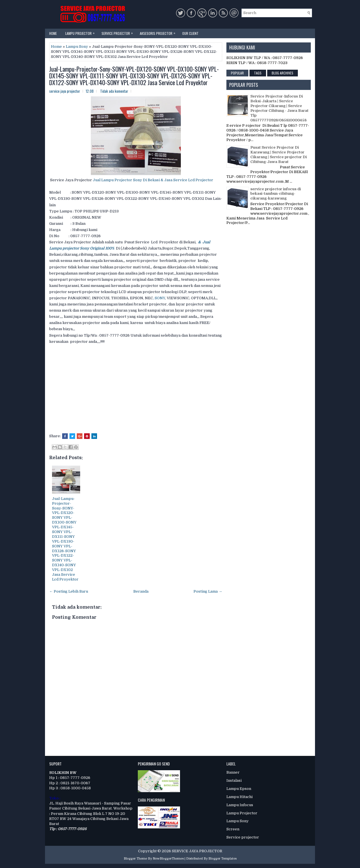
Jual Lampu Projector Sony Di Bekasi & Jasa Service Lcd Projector (153, 180)
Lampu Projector (81, 32)
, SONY (159, 298)
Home (53, 33)
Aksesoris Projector (159, 32)
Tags (258, 73)
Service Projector (119, 32)
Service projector (243, 837)
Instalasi (234, 780)
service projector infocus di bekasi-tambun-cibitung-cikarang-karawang (276, 194)
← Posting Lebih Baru (69, 591)
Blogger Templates (222, 859)
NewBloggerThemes (168, 859)
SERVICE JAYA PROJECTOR (197, 851)
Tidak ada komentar (114, 91)
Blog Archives (283, 73)
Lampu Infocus (240, 805)
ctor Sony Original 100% (93, 248)
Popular (237, 73)
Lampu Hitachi (239, 797)
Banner (233, 772)
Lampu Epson (239, 789)
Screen (233, 829)
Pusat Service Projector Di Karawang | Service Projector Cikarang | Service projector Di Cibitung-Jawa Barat (279, 155)
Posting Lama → (208, 591)
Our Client (190, 33)
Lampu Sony (77, 47)
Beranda (141, 591)
